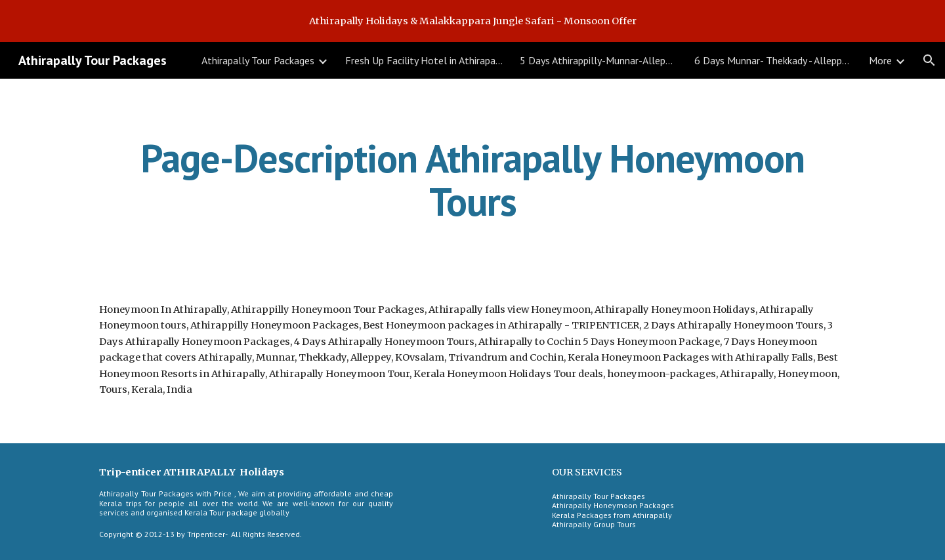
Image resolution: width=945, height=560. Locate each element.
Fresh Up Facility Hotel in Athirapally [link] (424, 60)
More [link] (880, 60)
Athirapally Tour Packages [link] (258, 60)
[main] (472, 180)
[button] (929, 60)
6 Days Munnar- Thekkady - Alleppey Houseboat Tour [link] (773, 60)
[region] (472, 21)
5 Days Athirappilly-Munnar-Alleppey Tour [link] (598, 60)
